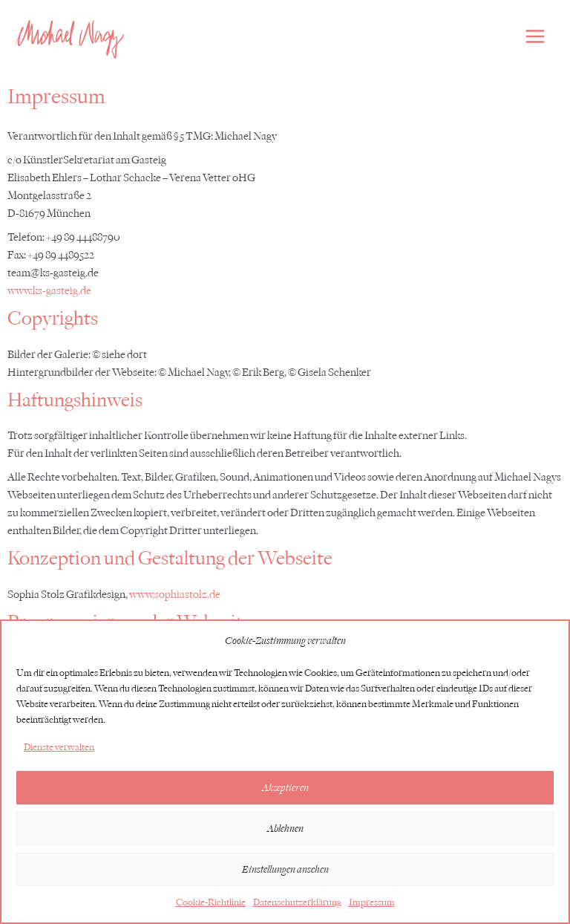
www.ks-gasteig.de (49, 291)
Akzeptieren (285, 788)
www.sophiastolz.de (175, 595)
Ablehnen (285, 829)
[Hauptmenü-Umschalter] (535, 36)
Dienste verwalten (59, 747)
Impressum (372, 902)
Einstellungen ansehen (285, 869)
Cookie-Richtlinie (211, 902)
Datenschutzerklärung (297, 902)
